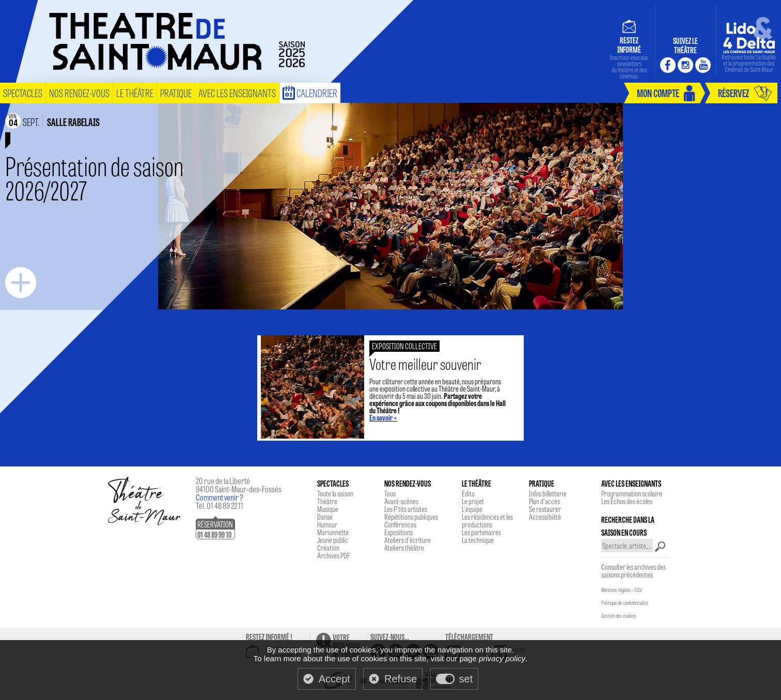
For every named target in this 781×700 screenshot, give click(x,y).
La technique (478, 540)
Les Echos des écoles (627, 501)
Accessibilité (545, 517)
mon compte (658, 93)
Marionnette (333, 532)
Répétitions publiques (411, 517)
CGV (638, 590)
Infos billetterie (548, 493)
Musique (328, 509)
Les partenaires (481, 532)
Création (328, 548)
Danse (325, 517)
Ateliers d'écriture (408, 540)
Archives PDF (333, 555)
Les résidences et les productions (487, 520)
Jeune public (333, 540)
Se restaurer (545, 509)
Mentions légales (616, 590)
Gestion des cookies (619, 616)
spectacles (23, 93)
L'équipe (472, 509)
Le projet (473, 501)
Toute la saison (335, 493)
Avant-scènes (401, 501)
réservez (733, 93)
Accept (334, 679)
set (466, 679)
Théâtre (327, 501)
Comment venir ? (220, 497)
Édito (468, 493)
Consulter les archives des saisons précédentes (634, 571)
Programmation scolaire (632, 493)
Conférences (400, 524)
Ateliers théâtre (404, 548)
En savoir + (383, 417)
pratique (176, 93)
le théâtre (135, 93)
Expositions (399, 532)
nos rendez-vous (79, 93)
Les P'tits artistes (406, 509)
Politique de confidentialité (624, 603)
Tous (390, 493)
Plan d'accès (544, 501)
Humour (327, 524)
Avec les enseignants (237, 93)
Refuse (401, 679)
